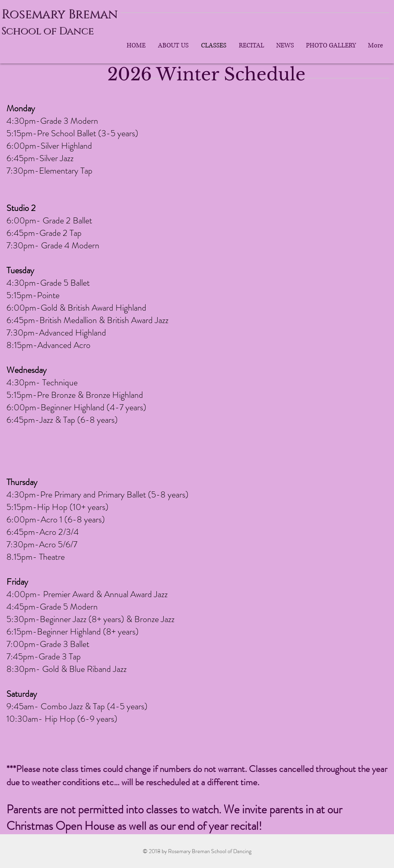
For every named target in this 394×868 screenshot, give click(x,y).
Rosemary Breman (60, 15)
